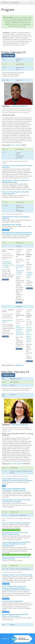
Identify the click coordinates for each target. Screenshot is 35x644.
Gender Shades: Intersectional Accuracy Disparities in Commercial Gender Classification (17, 480)
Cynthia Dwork (17, 464)
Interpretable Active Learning (12, 225)
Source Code (6, 230)
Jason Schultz (16, 145)
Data (4, 486)
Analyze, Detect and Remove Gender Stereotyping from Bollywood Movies (14, 489)
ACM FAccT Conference (10, 2)
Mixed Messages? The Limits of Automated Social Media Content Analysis (16, 501)
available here (19, 365)
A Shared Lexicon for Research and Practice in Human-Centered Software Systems (29, 335)
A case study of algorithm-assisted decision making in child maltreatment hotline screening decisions (16, 544)
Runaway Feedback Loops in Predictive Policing (17, 575)
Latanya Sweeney (20, 106)
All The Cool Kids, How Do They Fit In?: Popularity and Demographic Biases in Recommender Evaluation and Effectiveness (16, 588)
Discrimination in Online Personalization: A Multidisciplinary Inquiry (16, 181)
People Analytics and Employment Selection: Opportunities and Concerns (20, 330)
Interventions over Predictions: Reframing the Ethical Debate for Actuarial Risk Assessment (17, 233)
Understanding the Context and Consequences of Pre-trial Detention (20, 270)
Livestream (8, 55)
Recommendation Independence (12, 601)
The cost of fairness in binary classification (16, 523)
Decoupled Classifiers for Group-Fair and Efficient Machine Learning (15, 533)
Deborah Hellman (20, 424)
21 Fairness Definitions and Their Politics (29, 275)
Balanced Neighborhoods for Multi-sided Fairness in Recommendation (15, 615)
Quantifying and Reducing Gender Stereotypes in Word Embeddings (8, 264)
